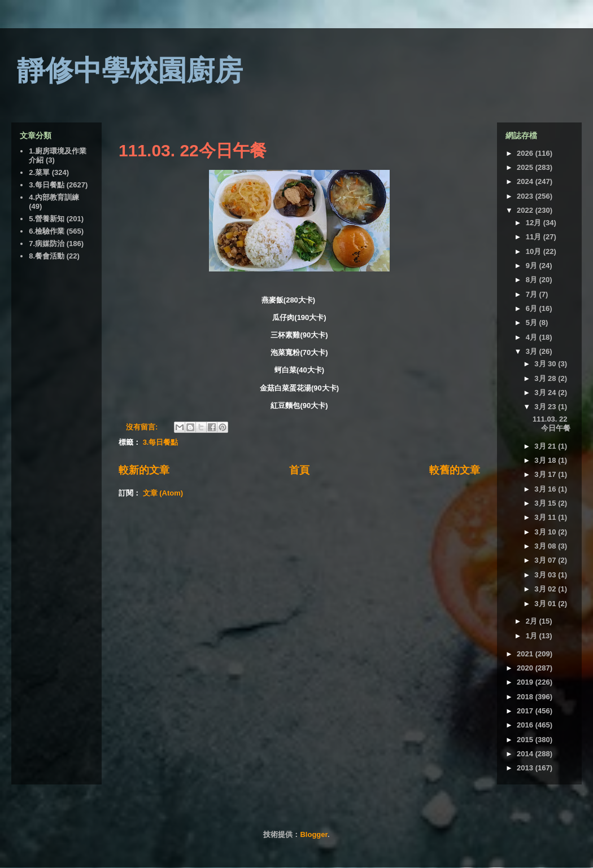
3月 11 (546, 517)
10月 (535, 251)
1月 (533, 636)
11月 (535, 237)
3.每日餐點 (161, 442)
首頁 (299, 470)
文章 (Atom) (163, 493)
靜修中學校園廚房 (130, 71)
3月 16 (546, 489)
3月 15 (546, 503)
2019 (526, 682)
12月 (535, 223)
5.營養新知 (47, 219)
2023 (526, 196)
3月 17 (546, 474)
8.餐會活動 (47, 256)
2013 (526, 768)
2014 (526, 754)
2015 (526, 740)
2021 (526, 654)
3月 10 (546, 532)
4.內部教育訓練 (54, 197)
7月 (533, 294)
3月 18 (546, 460)
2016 (526, 725)
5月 (533, 323)
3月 (533, 351)
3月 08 (546, 546)
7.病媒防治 (47, 244)
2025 (526, 167)
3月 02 (546, 589)
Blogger (313, 834)
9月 (533, 266)
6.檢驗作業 (47, 231)
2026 (526, 153)
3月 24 (546, 393)
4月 (533, 337)
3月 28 (546, 378)
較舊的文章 (455, 470)
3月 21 (546, 446)
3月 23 (546, 407)
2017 (526, 711)
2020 (526, 668)
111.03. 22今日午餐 (193, 150)
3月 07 (546, 560)
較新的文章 (144, 470)
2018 (526, 697)
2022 (526, 210)
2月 (533, 621)
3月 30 (546, 364)
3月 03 (546, 575)
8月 (533, 280)
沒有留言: (143, 427)
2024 (526, 181)
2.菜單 (39, 172)
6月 (533, 308)
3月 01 (546, 604)
